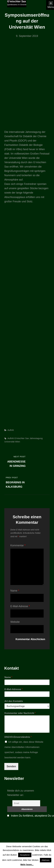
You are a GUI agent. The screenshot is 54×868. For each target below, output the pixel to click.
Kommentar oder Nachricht (20, 713)
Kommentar (18, 545)
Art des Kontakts (14, 701)
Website (15, 622)
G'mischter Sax (17, 1)
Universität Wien (12, 442)
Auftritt (11, 430)
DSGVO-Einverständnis (18, 737)
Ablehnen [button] (46, 860)
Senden (11, 766)
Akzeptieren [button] (25, 855)
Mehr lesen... (27, 864)
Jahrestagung (36, 438)
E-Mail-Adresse (20, 606)
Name (15, 591)
